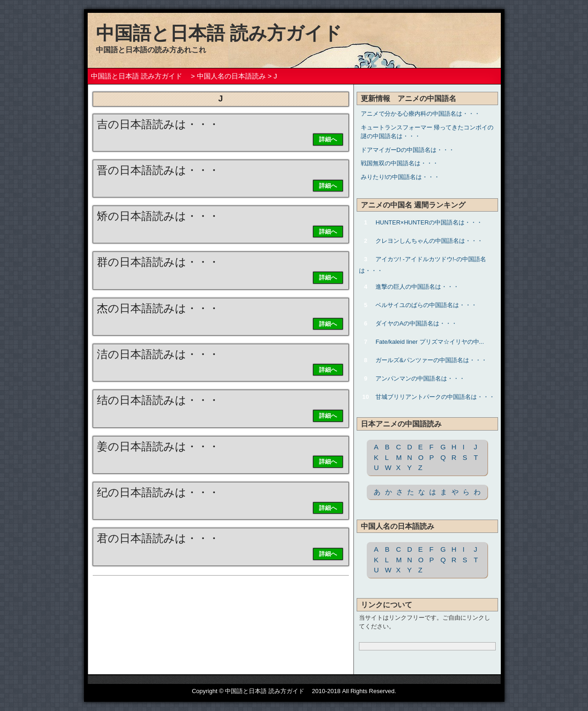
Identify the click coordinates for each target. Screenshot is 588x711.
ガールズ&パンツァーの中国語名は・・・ (431, 360)
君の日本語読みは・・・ (158, 538)
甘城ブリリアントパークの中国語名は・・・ (435, 397)
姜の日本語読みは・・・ (158, 446)
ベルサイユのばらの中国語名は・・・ (426, 305)
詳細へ (328, 139)
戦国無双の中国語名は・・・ (400, 163)
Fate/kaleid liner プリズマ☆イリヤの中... (430, 342)
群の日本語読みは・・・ (158, 262)
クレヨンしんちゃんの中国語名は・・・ (429, 241)
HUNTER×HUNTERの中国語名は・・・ (429, 222)
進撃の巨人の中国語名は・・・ (417, 287)
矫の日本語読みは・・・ (158, 216)
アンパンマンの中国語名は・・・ (420, 378)
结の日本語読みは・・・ (158, 400)
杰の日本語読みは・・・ (158, 308)
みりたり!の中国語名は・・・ (400, 177)
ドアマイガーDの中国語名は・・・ (408, 150)
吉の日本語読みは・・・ (158, 124)
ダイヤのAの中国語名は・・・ (416, 323)
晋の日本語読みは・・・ (158, 170)
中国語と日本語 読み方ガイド (228, 33)
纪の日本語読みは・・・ (158, 492)
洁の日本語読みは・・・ (158, 354)
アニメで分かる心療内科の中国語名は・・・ (420, 114)
